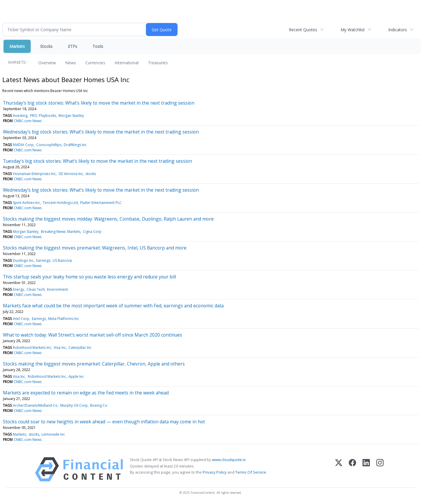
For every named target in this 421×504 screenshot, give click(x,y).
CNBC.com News (28, 121)
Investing (20, 116)
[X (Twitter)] (339, 469)
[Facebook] (352, 469)
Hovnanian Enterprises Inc (34, 174)
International (127, 63)
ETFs (73, 46)
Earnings (43, 260)
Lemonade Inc (53, 434)
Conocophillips (49, 145)
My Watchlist (353, 30)
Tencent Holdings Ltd (60, 203)
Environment (57, 289)
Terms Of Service (251, 472)
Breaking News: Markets (61, 232)
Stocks (46, 46)
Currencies (95, 63)
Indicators (398, 30)
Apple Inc (76, 376)
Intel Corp (21, 319)
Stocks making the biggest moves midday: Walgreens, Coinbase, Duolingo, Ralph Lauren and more (108, 219)
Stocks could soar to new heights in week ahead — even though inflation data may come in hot (104, 422)
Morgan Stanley (71, 116)
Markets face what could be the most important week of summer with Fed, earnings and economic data (113, 306)
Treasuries (158, 63)
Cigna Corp (92, 232)
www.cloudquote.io (229, 460)
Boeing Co (99, 405)
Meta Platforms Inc (64, 319)
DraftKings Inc (75, 145)
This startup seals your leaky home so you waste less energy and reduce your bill (89, 277)
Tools (98, 46)
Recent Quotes (303, 30)
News (71, 63)
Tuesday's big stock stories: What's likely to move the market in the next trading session (98, 161)
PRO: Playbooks (43, 116)
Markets (17, 46)
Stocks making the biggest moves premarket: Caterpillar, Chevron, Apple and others (94, 364)
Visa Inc (60, 348)
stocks (91, 174)
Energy (18, 289)
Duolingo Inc (23, 260)
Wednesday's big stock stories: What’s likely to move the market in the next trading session (101, 132)
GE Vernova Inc (71, 174)
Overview (47, 63)
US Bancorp (62, 260)
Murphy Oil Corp (74, 405)
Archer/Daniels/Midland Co (35, 405)
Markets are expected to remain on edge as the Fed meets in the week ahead (86, 393)
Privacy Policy (215, 472)
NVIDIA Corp (23, 145)
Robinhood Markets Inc (32, 348)
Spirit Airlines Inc (26, 203)
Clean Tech (36, 289)
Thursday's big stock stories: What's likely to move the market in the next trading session (99, 103)
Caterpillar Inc (80, 348)
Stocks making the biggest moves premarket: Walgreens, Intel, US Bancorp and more (95, 248)
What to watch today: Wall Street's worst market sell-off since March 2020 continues (93, 335)
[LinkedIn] (366, 469)
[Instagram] (380, 469)
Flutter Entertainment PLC (101, 203)
